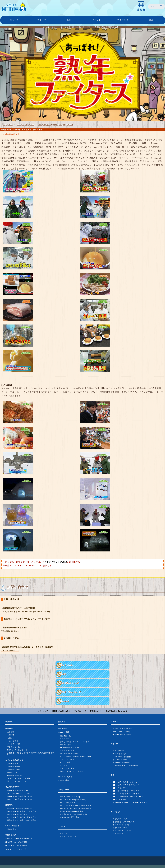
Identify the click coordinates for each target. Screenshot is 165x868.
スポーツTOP (118, 751)
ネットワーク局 (14, 744)
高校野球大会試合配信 (122, 763)
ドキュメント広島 (67, 751)
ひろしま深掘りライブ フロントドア (75, 742)
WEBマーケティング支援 (16, 849)
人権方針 (11, 738)
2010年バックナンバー (26, 125)
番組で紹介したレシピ (70, 683)
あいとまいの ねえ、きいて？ (73, 771)
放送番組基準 (13, 764)
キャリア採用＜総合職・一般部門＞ (22, 811)
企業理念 (11, 735)
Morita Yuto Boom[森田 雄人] (72, 811)
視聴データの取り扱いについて (20, 799)
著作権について (96, 711)
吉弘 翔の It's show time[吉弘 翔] (74, 814)
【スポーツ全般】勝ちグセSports (130, 797)
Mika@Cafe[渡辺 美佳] (70, 817)
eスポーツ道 (65, 762)
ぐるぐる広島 (118, 834)
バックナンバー (67, 665)
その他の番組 (63, 780)
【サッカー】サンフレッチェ (128, 791)
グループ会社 (13, 741)
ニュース (14, 20)
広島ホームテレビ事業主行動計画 (19, 838)
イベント (97, 20)
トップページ (8, 125)
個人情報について (13, 787)
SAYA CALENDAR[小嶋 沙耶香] (73, 800)
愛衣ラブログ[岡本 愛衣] (70, 797)
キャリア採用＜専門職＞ (17, 814)
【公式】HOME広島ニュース (128, 785)
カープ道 (64, 765)
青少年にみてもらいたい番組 (19, 778)
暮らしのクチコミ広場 (122, 831)
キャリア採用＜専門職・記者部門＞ (22, 817)
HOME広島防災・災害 (122, 734)
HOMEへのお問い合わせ (61, 711)
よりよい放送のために (14, 760)
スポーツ (42, 20)
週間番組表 (63, 729)
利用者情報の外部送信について (20, 796)
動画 (151, 20)
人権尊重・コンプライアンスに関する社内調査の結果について (31, 754)
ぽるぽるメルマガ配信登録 (16, 842)
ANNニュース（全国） (122, 732)
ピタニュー (65, 739)
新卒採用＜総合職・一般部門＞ (20, 808)
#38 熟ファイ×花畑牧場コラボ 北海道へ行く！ (55, 125)
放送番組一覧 (65, 736)
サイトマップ (43, 711)
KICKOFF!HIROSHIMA (70, 748)
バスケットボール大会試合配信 (125, 766)
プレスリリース (14, 747)
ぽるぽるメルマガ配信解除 (16, 846)
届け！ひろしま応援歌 (69, 753)
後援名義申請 (11, 835)
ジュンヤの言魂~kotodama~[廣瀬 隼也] (76, 805)
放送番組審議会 (14, 767)
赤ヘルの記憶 (65, 745)
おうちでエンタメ (120, 819)
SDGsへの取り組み (13, 826)
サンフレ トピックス (121, 760)
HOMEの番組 (64, 732)
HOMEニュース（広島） (123, 729)
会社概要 (11, 732)
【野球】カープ (122, 788)
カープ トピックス (120, 754)
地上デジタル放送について (18, 781)
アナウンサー (124, 20)
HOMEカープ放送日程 (122, 757)
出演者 (64, 674)
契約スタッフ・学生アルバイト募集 (22, 820)
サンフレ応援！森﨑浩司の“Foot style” (76, 756)
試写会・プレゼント (68, 837)
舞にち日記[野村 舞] (68, 802)
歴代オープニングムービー (72, 692)
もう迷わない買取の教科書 (123, 822)
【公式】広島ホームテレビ (127, 782)
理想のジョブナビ (120, 828)
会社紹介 (9, 729)
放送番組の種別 (14, 770)
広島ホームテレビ (14, 6)
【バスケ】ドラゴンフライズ (128, 794)
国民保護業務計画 (15, 775)
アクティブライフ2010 (56, 562)
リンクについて (80, 711)
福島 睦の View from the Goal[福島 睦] (76, 808)
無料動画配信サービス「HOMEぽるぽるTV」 (131, 802)
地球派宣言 (12, 829)
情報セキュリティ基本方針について (22, 790)
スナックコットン (67, 768)
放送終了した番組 (65, 777)
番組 (69, 20)
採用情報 (9, 805)
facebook (65, 701)
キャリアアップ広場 (121, 825)
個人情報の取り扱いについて (116, 711)
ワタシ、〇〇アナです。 (70, 759)
